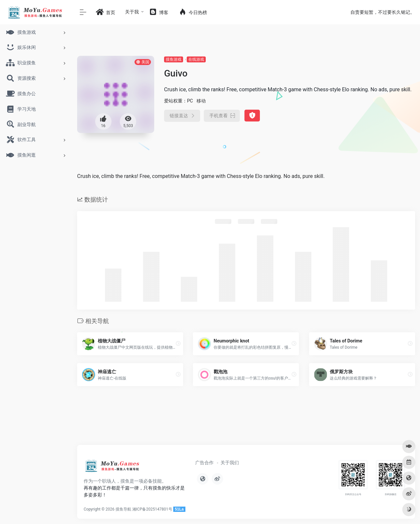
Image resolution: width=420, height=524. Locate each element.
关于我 (132, 12)
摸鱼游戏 (174, 59)
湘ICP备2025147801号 (152, 509)
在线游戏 (196, 59)
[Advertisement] (246, 418)
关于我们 (230, 463)
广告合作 (204, 463)
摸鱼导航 (123, 509)
